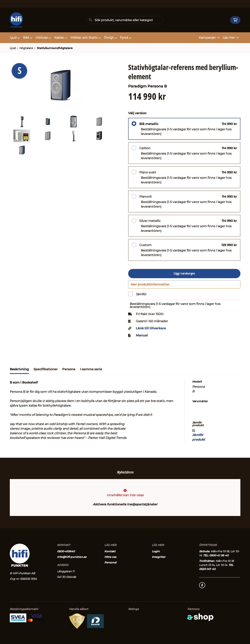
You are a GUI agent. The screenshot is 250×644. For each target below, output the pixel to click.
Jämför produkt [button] (199, 437)
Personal (110, 563)
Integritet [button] (159, 557)
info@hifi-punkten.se (72, 557)
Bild (28, 38)
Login (156, 552)
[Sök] (125, 20)
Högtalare (26, 48)
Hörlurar (43, 38)
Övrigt (110, 38)
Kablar (61, 38)
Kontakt (110, 552)
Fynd (126, 38)
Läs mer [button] (231, 38)
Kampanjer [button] (209, 38)
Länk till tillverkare (151, 330)
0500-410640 (66, 552)
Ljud (15, 38)
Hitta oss (110, 557)
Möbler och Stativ (86, 38)
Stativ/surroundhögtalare (55, 48)
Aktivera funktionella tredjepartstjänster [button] (125, 505)
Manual (142, 337)
